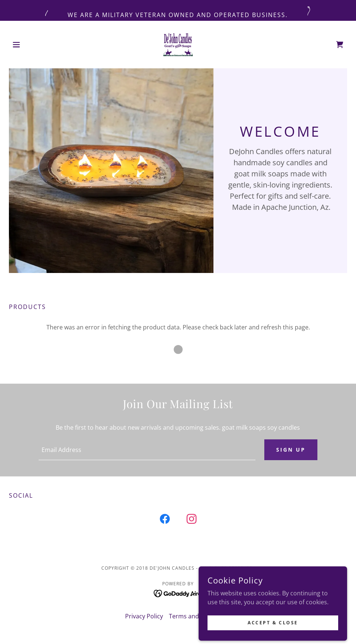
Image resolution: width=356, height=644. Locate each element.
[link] (178, 45)
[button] (34, 45)
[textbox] (147, 450)
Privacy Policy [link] (144, 616)
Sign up (291, 450)
